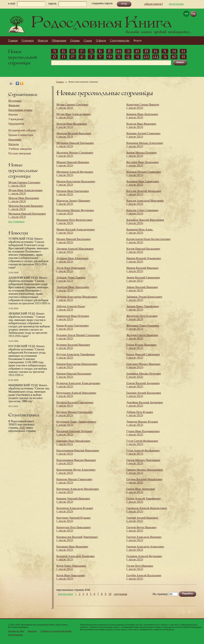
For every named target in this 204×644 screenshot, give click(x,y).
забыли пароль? (153, 4)
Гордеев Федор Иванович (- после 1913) (141, 529)
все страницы (16, 222)
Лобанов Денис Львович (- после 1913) (71, 279)
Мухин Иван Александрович (25, 192)
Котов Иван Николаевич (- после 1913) (71, 577)
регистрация (176, 4)
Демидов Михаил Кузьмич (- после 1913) (142, 423)
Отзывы (75, 41)
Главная (13, 41)
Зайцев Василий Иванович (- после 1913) (142, 289)
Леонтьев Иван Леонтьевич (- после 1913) (73, 289)
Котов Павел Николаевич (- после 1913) (71, 567)
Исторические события (22, 130)
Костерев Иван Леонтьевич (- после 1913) (143, 164)
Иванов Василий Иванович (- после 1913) (142, 270)
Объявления (59, 41)
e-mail (12, 4)
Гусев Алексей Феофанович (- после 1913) (143, 452)
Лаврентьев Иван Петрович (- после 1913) (73, 318)
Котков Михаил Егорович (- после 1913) (142, 154)
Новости (43, 41)
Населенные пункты (20, 110)
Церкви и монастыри (21, 135)
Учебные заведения (20, 149)
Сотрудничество (120, 41)
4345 (22, 428)
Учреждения (16, 119)
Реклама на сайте (16, 631)
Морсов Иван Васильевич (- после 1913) (72, 125)
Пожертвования (15, 635)
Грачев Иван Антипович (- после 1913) (141, 491)
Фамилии (14, 105)
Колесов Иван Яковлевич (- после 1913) (141, 125)
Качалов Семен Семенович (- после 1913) (142, 212)
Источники (15, 101)
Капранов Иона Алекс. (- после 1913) (140, 231)
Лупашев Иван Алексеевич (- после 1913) (72, 260)
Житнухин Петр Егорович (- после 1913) (142, 318)
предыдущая (65, 594)
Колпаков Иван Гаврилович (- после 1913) (143, 183)
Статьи (88, 41)
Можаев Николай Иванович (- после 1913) (73, 164)
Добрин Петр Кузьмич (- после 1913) (140, 414)
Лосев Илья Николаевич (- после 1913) (71, 270)
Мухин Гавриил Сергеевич (24, 184)
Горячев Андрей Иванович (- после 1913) (142, 519)
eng (193, 14)
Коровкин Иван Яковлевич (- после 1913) (72, 548)
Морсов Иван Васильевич (24, 200)
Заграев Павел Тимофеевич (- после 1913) (143, 308)
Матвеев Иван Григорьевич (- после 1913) (73, 193)
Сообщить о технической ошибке (56, 631)
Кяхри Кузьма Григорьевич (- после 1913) (72, 327)
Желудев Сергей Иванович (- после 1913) (142, 337)
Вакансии (32, 631)
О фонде (101, 41)
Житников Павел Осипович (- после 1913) (143, 327)
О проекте (28, 41)
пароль (52, 4)
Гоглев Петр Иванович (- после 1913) (140, 567)
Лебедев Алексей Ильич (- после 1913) (71, 308)
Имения (13, 115)
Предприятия (16, 124)
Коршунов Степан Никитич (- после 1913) (143, 106)
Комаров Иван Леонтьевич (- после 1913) (142, 116)
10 (110, 594)
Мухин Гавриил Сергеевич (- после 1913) (72, 106)
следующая (120, 594)
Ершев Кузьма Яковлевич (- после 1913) (142, 346)
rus (186, 14)
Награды (14, 144)
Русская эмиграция (20, 153)
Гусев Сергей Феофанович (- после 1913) (142, 443)
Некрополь (15, 140)
